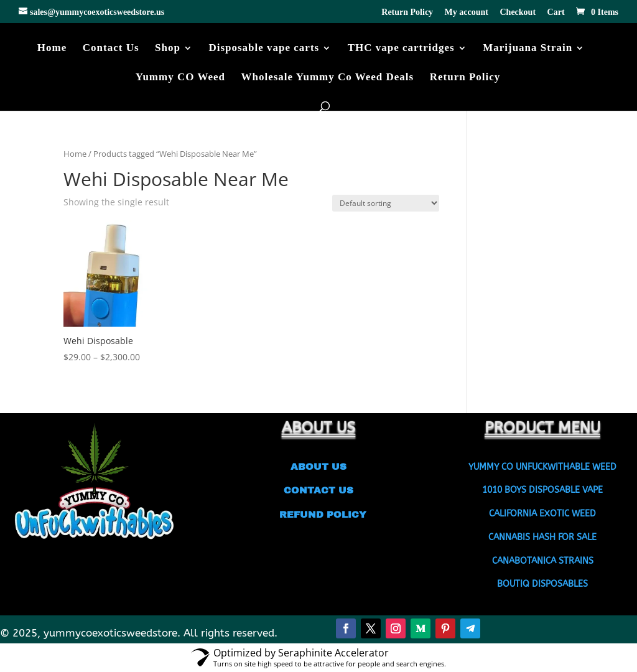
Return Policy (407, 12)
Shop (168, 49)
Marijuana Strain (528, 49)
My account (467, 12)
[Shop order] (386, 203)
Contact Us (111, 49)
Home (52, 49)
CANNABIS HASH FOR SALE (542, 537)
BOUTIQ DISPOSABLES (542, 584)
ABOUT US (318, 467)
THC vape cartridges (401, 49)
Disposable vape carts (264, 49)
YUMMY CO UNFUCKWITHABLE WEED (542, 467)
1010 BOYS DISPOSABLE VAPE (542, 490)
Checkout (518, 12)
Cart (556, 12)
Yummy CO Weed (180, 78)
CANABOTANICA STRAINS (543, 561)
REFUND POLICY (318, 515)
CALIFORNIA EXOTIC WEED (542, 514)
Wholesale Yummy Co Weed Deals (328, 78)
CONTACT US (318, 490)
